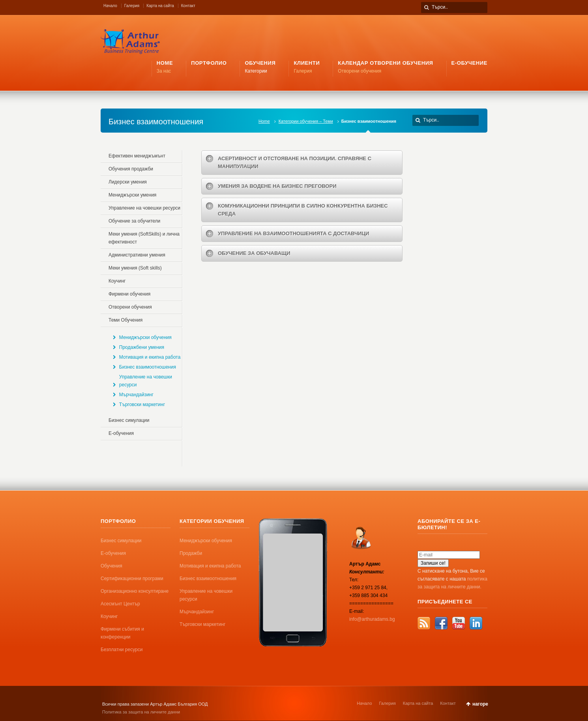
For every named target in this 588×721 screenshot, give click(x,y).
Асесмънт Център (120, 604)
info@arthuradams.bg (372, 619)
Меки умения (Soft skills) (135, 268)
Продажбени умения (142, 347)
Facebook (441, 623)
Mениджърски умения (132, 195)
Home (264, 121)
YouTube (459, 623)
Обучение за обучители (134, 221)
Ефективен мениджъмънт (137, 156)
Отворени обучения (130, 307)
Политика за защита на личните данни (141, 712)
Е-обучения (121, 433)
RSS (424, 623)
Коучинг (117, 281)
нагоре (480, 704)
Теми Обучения (125, 320)
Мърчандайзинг (136, 395)
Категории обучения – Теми (306, 121)
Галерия (132, 6)
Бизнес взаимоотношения (148, 367)
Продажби (191, 553)
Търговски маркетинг (142, 405)
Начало (110, 6)
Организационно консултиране (135, 591)
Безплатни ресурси (122, 650)
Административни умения (137, 255)
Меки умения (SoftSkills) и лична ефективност (144, 238)
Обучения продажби (131, 169)
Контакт (188, 6)
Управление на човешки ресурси (144, 208)
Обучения (111, 566)
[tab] (302, 163)
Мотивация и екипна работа (150, 357)
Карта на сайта (160, 6)
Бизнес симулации (129, 420)
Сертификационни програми (132, 579)
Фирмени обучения (129, 294)
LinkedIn (476, 623)
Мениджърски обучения (145, 337)
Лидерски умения (128, 182)
